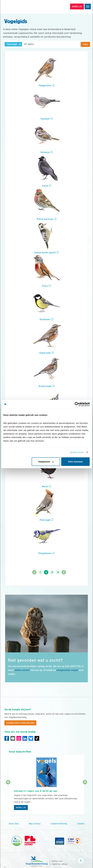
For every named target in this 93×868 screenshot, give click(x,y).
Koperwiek (45, 353)
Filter (86, 44)
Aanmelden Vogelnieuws (20, 723)
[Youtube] (13, 738)
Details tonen (77, 452)
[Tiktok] (37, 738)
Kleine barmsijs (45, 219)
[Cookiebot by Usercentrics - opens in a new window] (77, 404)
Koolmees (45, 319)
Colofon (81, 824)
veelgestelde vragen (67, 670)
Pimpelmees (45, 553)
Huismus (45, 152)
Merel (45, 487)
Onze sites (14, 824)
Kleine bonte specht (45, 253)
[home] (15, 7)
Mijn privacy (35, 824)
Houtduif (45, 119)
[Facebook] (7, 738)
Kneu (45, 286)
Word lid (21, 808)
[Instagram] (19, 738)
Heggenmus (45, 85)
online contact (22, 670)
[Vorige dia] (8, 799)
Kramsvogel (45, 386)
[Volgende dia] (85, 799)
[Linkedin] (25, 738)
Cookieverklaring (59, 824)
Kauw (45, 186)
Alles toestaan (75, 462)
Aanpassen (46, 462)
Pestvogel (45, 520)
